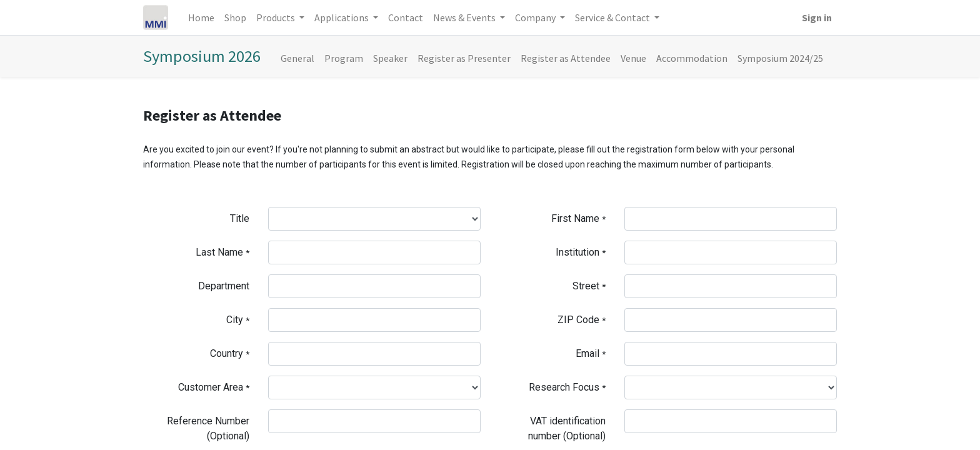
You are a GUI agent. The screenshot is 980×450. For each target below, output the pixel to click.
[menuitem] (201, 17)
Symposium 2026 (202, 56)
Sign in (817, 17)
